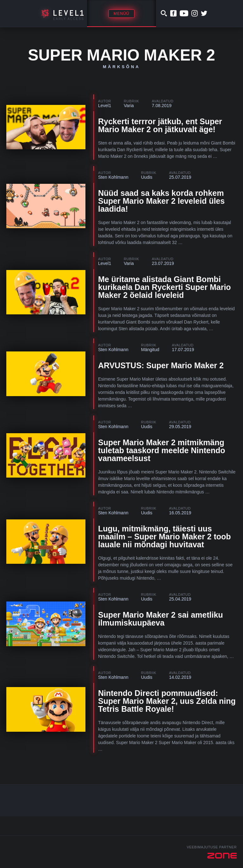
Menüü (121, 14)
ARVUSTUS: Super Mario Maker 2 (161, 365)
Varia (129, 106)
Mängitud (150, 350)
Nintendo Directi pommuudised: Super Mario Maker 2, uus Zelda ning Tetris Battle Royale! (167, 701)
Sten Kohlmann (113, 177)
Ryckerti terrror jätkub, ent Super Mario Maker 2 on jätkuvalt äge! (160, 125)
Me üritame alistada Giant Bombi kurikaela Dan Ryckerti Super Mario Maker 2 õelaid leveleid (165, 287)
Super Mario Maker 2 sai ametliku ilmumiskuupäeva (161, 619)
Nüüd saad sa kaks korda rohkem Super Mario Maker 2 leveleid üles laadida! (161, 201)
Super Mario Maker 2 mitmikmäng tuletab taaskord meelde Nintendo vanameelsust (162, 450)
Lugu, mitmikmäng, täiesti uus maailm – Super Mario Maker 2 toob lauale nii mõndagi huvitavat (165, 537)
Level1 (105, 106)
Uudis (147, 177)
